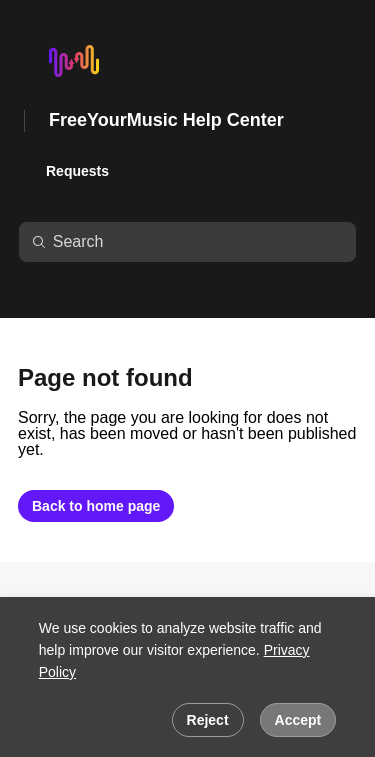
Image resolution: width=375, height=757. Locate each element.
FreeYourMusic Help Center (166, 120)
